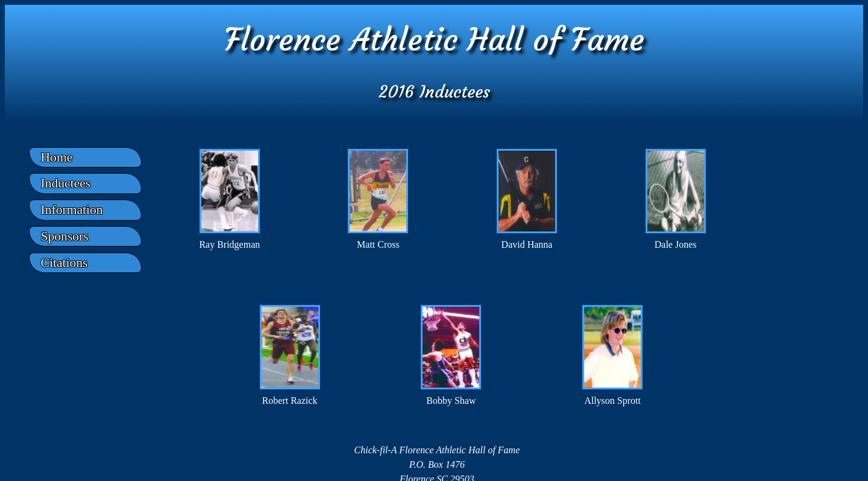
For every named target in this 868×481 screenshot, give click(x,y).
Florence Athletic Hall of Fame (434, 39)
